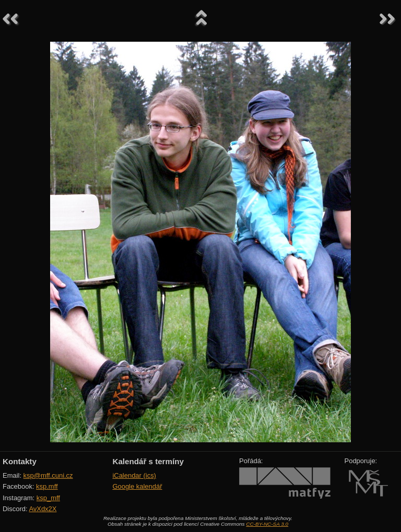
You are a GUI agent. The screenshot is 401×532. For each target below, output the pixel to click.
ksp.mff (47, 486)
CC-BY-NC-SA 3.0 (267, 524)
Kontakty (20, 461)
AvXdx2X (43, 509)
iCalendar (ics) (134, 475)
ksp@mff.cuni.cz (48, 475)
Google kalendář (137, 486)
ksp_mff (48, 498)
